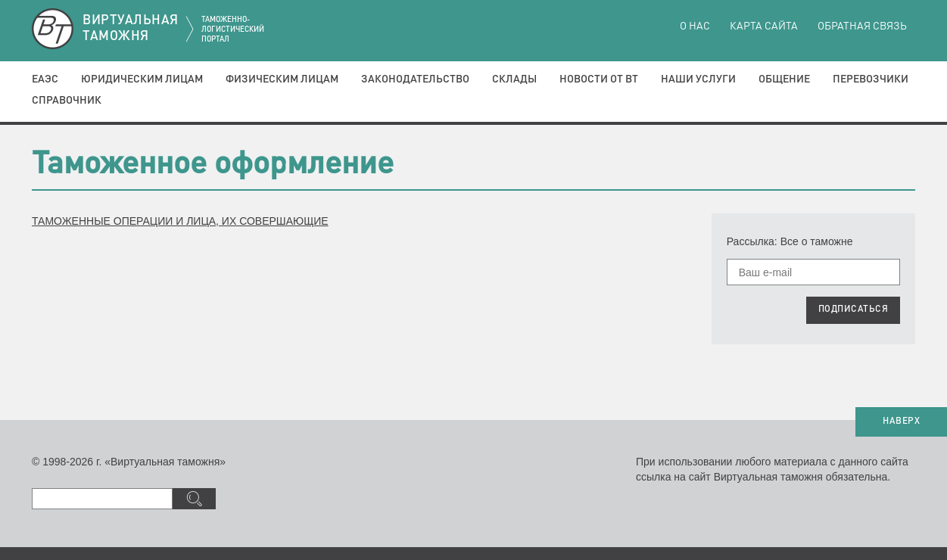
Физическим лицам (282, 79)
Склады (514, 79)
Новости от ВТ (599, 79)
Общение (784, 79)
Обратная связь (862, 26)
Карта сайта (764, 26)
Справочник (67, 101)
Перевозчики (871, 79)
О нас (695, 26)
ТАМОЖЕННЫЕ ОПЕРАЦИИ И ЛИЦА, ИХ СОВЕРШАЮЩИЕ (180, 221)
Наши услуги (698, 79)
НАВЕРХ (901, 422)
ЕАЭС (45, 79)
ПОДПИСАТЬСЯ (854, 310)
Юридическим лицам (142, 79)
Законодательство (415, 79)
